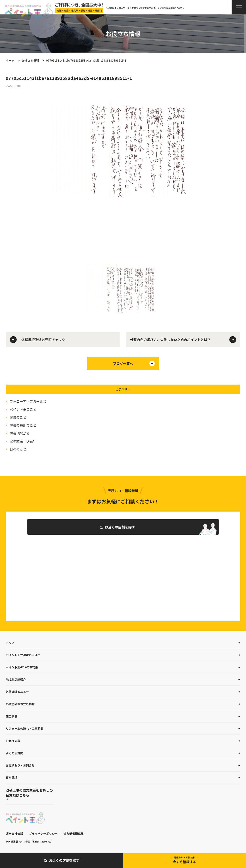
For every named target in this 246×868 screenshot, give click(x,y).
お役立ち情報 (30, 60)
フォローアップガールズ (28, 401)
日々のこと (18, 449)
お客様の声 (13, 741)
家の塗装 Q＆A (22, 441)
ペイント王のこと (23, 409)
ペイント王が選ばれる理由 (23, 655)
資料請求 (12, 777)
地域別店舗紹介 (16, 679)
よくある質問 (14, 753)
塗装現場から (20, 433)
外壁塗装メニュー (17, 692)
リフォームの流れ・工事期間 (25, 728)
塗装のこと (18, 417)
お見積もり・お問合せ (20, 765)
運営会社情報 (14, 833)
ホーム (10, 60)
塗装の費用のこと (23, 425)
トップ (10, 643)
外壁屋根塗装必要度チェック (43, 340)
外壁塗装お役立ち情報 (20, 704)
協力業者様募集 (74, 833)
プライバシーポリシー (43, 833)
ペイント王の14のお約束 (22, 667)
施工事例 (12, 716)
